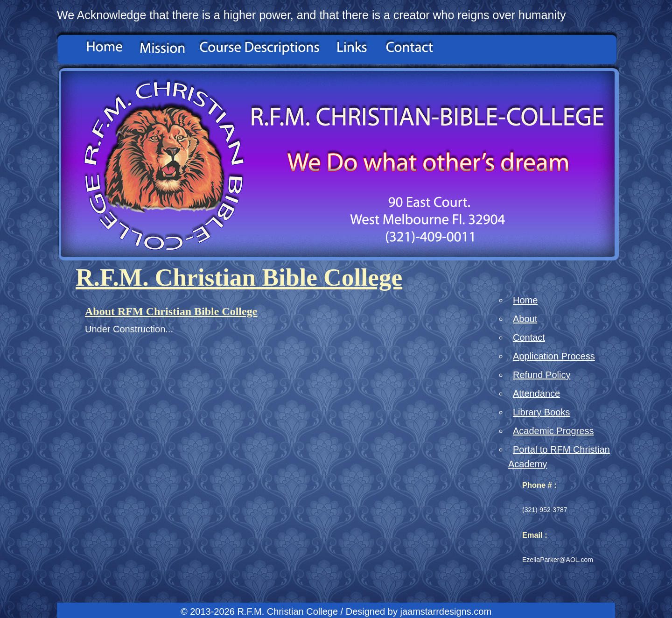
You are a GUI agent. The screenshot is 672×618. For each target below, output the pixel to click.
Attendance (536, 393)
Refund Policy (542, 375)
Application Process (554, 356)
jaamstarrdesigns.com (446, 611)
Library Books (541, 412)
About (525, 319)
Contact (529, 337)
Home (525, 300)
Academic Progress (553, 431)
